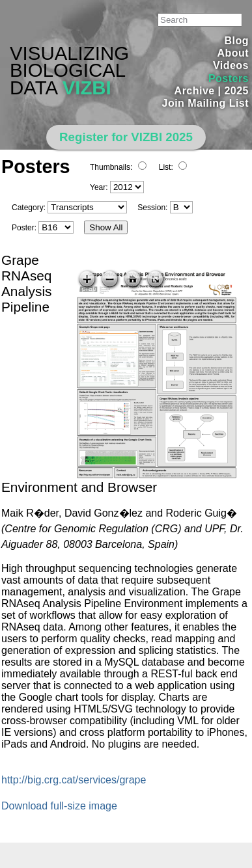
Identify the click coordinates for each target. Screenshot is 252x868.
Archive (195, 91)
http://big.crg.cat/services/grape (74, 780)
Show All (106, 227)
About (233, 53)
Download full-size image (59, 806)
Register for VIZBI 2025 (126, 137)
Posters (229, 78)
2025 (236, 91)
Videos (231, 65)
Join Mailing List (206, 103)
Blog (237, 41)
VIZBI (87, 88)
